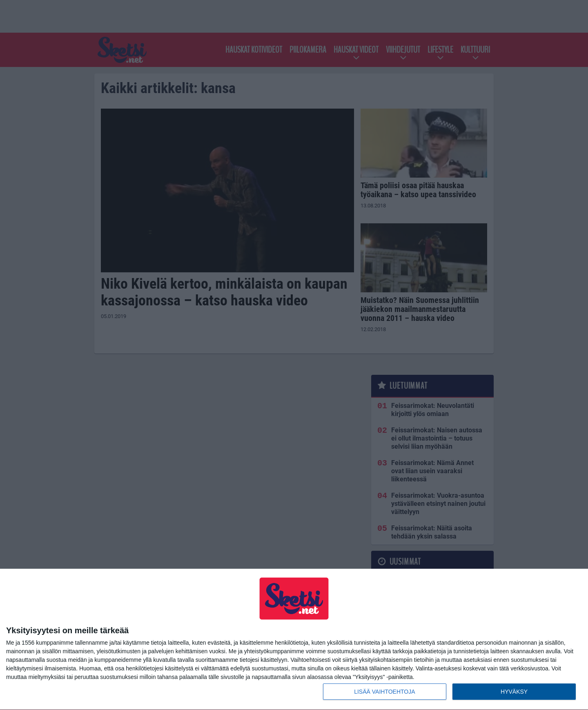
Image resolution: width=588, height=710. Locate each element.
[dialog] (294, 640)
